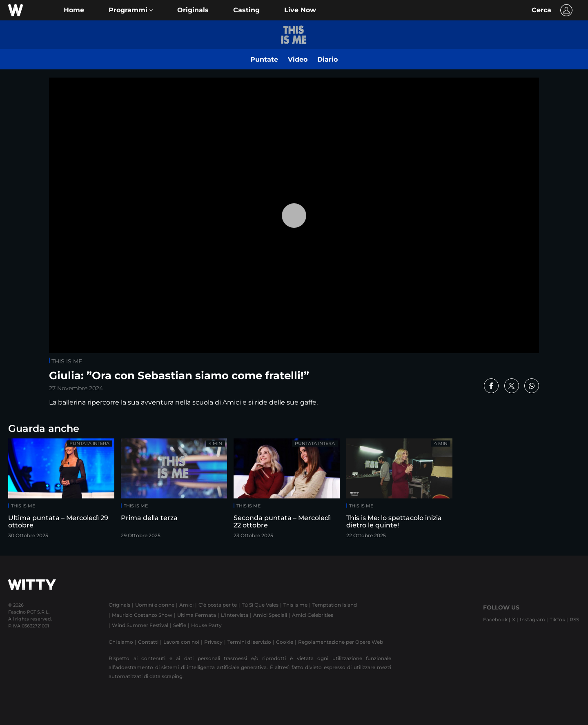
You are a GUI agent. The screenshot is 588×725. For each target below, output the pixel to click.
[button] (131, 10)
